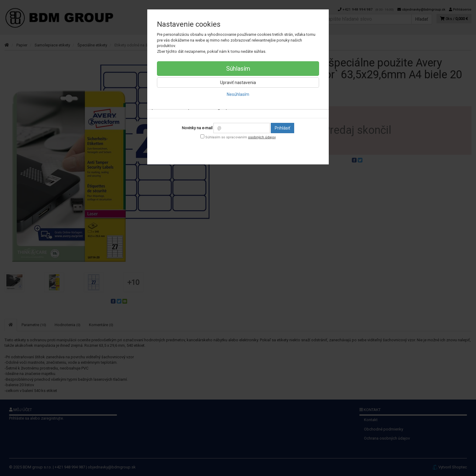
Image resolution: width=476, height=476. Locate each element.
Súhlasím (238, 69)
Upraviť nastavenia (238, 83)
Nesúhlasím (238, 94)
